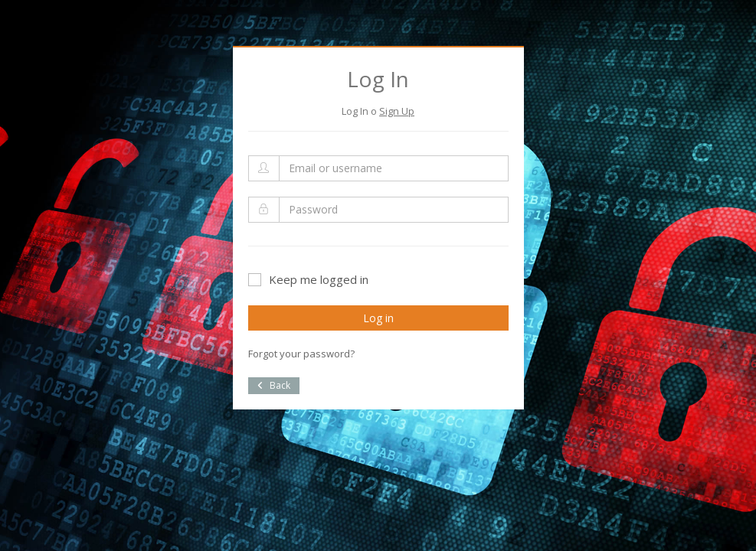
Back (274, 385)
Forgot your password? (301, 354)
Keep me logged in (308, 279)
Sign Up (397, 111)
